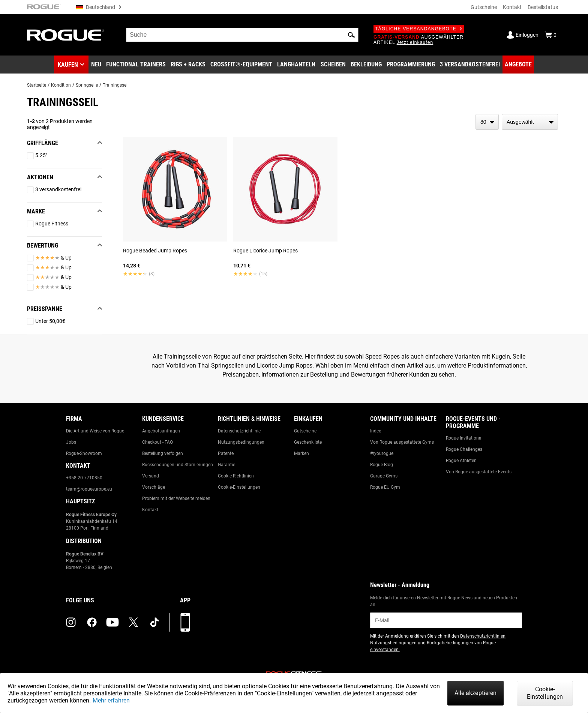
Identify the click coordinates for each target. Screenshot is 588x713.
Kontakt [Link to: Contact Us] (150, 510)
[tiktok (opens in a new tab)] (154, 622)
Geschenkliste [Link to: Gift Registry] (308, 442)
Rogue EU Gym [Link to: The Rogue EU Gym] (385, 487)
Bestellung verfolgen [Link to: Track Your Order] (163, 453)
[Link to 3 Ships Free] (470, 65)
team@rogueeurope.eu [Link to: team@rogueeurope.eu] (89, 489)
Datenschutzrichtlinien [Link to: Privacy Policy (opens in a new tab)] (483, 636)
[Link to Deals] (518, 65)
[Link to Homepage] (66, 35)
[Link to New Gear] (96, 65)
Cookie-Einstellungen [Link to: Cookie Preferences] (239, 487)
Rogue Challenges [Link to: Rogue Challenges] (464, 449)
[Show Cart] (550, 35)
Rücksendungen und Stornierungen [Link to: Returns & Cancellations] (178, 465)
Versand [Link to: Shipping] (151, 476)
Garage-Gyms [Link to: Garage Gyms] (384, 476)
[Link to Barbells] (296, 65)
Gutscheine (484, 7)
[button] (351, 35)
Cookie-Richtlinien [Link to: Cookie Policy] (236, 476)
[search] (242, 35)
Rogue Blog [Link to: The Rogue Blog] (382, 465)
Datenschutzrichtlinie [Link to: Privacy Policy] (239, 431)
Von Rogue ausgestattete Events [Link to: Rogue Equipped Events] (479, 472)
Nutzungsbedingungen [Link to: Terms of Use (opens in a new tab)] (393, 643)
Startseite (37, 85)
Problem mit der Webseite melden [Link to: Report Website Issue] (176, 498)
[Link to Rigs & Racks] (188, 65)
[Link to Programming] (411, 65)
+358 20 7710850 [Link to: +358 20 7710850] (84, 478)
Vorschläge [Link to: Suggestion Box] (154, 487)
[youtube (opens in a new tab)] (112, 622)
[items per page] (487, 122)
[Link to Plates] (333, 65)
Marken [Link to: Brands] (301, 453)
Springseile (87, 85)
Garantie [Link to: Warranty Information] (226, 465)
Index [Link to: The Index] (376, 431)
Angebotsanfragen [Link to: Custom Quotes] (161, 431)
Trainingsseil (116, 85)
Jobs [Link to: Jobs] (71, 442)
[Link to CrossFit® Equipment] (241, 65)
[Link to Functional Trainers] (136, 65)
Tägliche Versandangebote (419, 29)
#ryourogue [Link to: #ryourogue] (382, 453)
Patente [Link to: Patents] (226, 453)
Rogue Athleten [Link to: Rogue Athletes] (461, 461)
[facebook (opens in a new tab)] (92, 622)
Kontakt (512, 7)
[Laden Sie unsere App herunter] (185, 622)
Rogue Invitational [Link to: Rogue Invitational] (464, 438)
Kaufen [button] (68, 65)
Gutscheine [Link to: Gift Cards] (305, 431)
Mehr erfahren (111, 700)
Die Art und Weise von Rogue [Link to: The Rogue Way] (95, 431)
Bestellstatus (543, 7)
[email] (446, 620)
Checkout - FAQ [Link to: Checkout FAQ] (157, 442)
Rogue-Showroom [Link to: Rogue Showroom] (84, 453)
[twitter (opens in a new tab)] (133, 622)
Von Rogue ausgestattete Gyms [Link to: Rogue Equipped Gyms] (402, 442)
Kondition (61, 85)
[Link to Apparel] (366, 65)
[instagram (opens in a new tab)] (71, 622)
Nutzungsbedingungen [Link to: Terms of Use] (241, 442)
